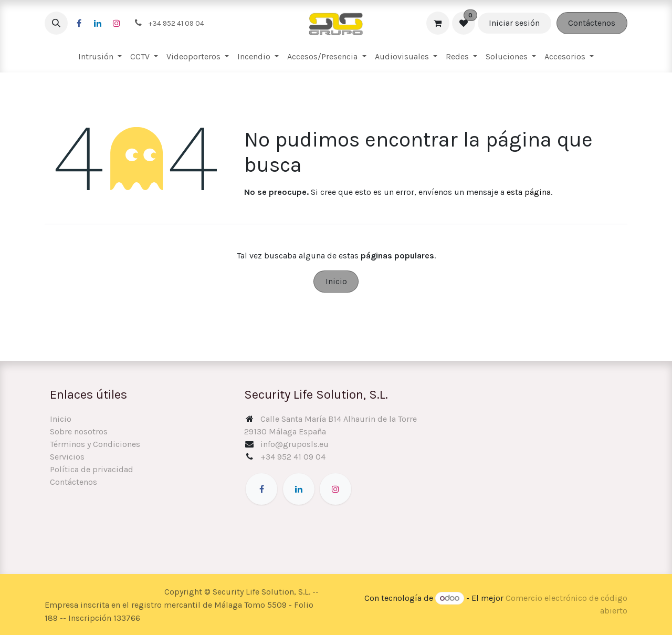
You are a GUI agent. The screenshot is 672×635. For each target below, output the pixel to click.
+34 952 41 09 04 (293, 457)
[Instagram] (117, 23)
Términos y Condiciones (95, 444)
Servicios (67, 457)
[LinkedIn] (98, 23)
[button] (56, 23)
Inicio (336, 281)
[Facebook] (79, 23)
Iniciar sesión (514, 23)
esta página (529, 192)
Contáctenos (592, 23)
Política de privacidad (92, 469)
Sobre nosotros (79, 431)
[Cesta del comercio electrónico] (438, 23)
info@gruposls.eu (295, 444)
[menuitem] (100, 57)
